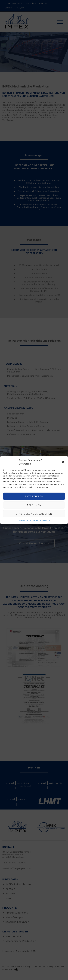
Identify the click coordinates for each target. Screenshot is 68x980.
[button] (63, 462)
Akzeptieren (34, 496)
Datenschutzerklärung (28, 520)
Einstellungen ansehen (34, 514)
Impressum (45, 520)
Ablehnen (34, 505)
